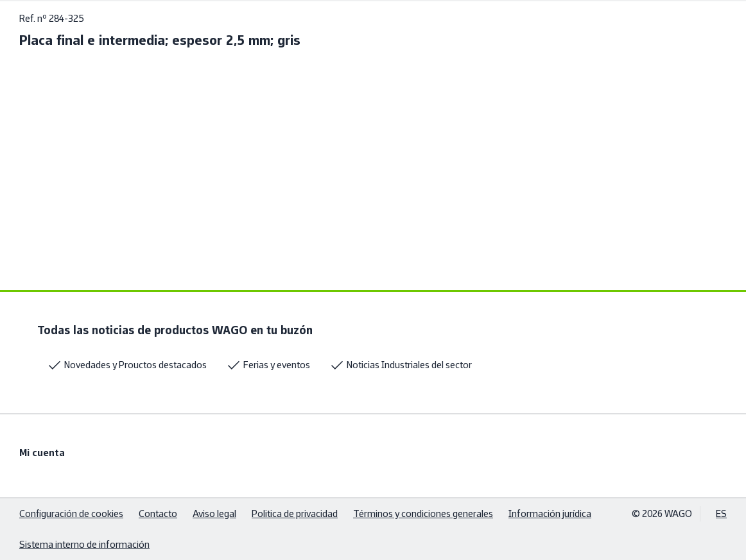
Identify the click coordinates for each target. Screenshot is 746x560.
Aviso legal (214, 513)
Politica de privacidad (295, 513)
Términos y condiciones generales (423, 513)
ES (721, 513)
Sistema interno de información (84, 544)
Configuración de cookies (71, 513)
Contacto (158, 513)
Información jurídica (550, 513)
